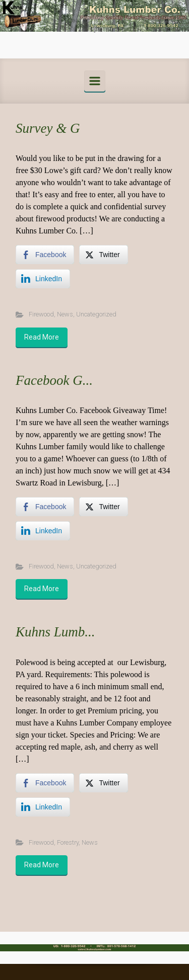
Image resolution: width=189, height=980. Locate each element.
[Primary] (95, 81)
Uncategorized (96, 314)
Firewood (41, 314)
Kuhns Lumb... (55, 632)
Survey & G (48, 128)
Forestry (68, 842)
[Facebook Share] (45, 255)
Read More (42, 337)
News (65, 314)
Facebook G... (54, 380)
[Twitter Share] (103, 255)
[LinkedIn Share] (43, 279)
